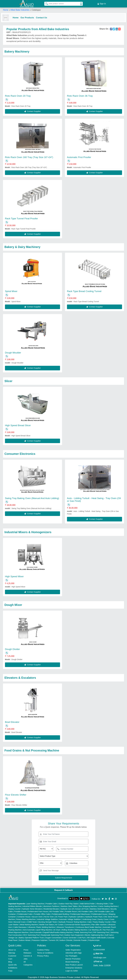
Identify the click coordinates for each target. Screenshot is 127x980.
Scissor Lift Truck (82, 909)
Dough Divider (12, 650)
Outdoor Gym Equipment (74, 936)
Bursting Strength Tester (48, 922)
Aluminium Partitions (51, 907)
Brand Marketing (72, 962)
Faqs (10, 971)
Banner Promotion (73, 959)
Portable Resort (71, 912)
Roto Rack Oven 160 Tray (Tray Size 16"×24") (29, 158)
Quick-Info (13, 965)
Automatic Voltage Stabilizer (70, 920)
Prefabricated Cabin (25, 915)
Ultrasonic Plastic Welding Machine (41, 928)
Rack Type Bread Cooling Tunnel (84, 292)
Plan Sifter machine (99, 925)
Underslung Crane (89, 920)
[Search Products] (46, 4)
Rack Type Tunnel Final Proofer (21, 219)
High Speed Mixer (14, 577)
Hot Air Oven (49, 917)
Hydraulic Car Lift (67, 909)
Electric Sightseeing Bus (94, 936)
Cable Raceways (20, 928)
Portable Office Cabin (42, 915)
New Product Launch (74, 965)
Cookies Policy (43, 950)
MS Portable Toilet (56, 912)
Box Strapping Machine (88, 907)
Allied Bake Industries (20, 10)
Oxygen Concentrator (53, 938)
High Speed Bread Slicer (18, 426)
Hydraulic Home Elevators (32, 909)
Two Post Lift (108, 930)
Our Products (29, 18)
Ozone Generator (70, 938)
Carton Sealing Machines (108, 907)
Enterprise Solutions (74, 968)
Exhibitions (13, 968)
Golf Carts (109, 936)
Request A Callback (63, 891)
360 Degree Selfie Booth (96, 938)
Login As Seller (72, 971)
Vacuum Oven (37, 917)
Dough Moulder (13, 353)
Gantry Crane (103, 920)
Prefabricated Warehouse (80, 915)
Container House (24, 917)
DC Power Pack (61, 917)
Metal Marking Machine (29, 925)
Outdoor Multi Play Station (69, 904)
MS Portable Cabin (86, 912)
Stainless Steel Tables (69, 907)
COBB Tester (32, 922)
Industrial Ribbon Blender (32, 907)
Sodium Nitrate (25, 941)
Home (6, 10)
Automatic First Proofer (79, 158)
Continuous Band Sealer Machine (88, 928)
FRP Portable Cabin (102, 912)
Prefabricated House (99, 915)
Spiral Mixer (11, 292)
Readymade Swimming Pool (52, 936)
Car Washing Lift (95, 930)
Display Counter (15, 909)
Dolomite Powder (80, 941)
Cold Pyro (82, 938)
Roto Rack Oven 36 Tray (80, 96)
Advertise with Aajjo (74, 953)
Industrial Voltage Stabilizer (47, 920)
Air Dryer (57, 930)
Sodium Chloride (66, 941)
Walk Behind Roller (87, 904)
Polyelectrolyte (94, 941)
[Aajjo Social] (103, 899)
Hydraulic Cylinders (76, 917)
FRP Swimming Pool (101, 933)
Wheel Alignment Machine (18, 933)
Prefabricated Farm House (38, 912)
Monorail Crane (20, 922)
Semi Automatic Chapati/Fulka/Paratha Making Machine (51, 933)
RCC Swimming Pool (32, 936)
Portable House (20, 912)
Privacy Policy (43, 956)
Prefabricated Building (60, 915)
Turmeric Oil (53, 941)
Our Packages (71, 956)
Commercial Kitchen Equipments (77, 925)
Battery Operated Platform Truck (31, 938)
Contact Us (44, 18)
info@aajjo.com (100, 958)
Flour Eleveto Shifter (16, 795)
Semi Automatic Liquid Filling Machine (38, 930)
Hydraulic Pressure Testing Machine (72, 922)
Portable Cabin (51, 904)
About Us (12, 950)
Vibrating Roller (102, 904)
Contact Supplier (32, 112)
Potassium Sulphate (40, 941)
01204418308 (99, 950)
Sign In (102, 4)
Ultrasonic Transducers (65, 928)
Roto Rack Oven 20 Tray (18, 96)
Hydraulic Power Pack (94, 917)
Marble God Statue (47, 925)
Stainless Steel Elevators (99, 909)
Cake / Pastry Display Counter (99, 922)
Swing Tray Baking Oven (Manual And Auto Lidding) (32, 499)
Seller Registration (73, 950)
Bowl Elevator (12, 723)
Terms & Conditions (45, 953)
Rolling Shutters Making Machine (74, 930)
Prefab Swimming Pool (83, 933)
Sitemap (12, 953)
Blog (10, 962)
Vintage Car (13, 938)
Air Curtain (59, 925)
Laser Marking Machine (35, 904)
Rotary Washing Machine (26, 920)
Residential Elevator (51, 909)
